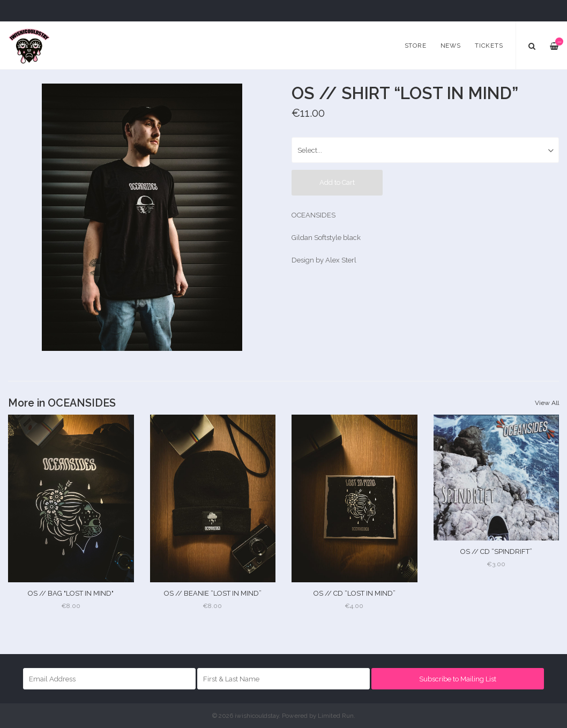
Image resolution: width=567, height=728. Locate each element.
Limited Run (336, 716)
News (451, 46)
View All (547, 403)
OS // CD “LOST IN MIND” (355, 593)
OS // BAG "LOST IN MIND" (71, 593)
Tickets (489, 46)
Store (416, 46)
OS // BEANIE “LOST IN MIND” (213, 593)
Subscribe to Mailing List (458, 679)
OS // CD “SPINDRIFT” (496, 551)
